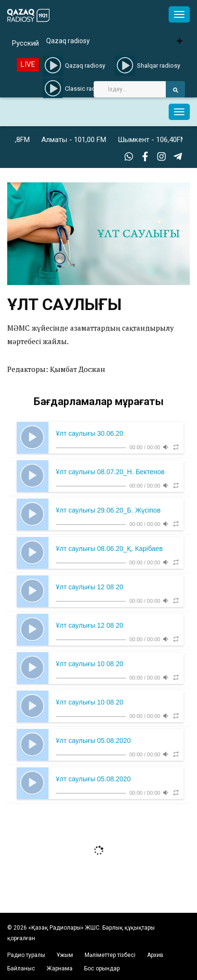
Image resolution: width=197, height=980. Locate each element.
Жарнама (60, 968)
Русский (25, 43)
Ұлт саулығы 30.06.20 (89, 433)
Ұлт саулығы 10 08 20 (89, 664)
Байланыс (21, 968)
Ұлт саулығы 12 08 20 (89, 587)
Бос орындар (102, 968)
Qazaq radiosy (68, 41)
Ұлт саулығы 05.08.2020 (93, 741)
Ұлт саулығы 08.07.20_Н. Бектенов (110, 472)
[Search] (130, 89)
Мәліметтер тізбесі (110, 955)
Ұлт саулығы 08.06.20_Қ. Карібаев (109, 549)
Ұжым (65, 955)
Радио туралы (26, 955)
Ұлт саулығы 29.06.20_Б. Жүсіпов (108, 510)
